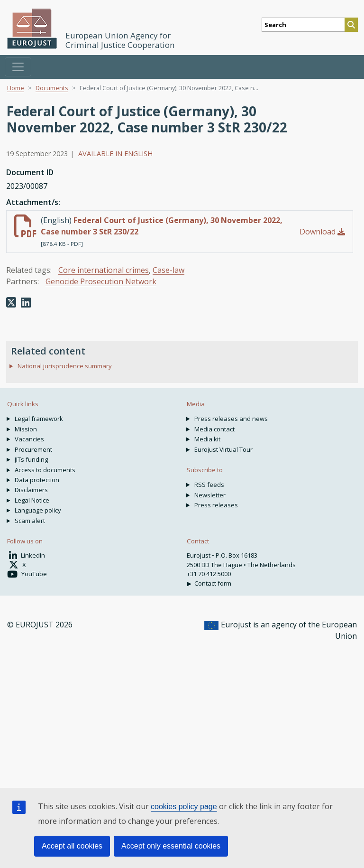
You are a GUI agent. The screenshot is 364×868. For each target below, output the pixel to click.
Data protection (37, 480)
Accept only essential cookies (171, 846)
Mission (26, 429)
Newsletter (210, 495)
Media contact (214, 429)
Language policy (38, 510)
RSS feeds (209, 485)
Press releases (216, 505)
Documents (52, 88)
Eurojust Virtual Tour (223, 449)
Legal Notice (32, 500)
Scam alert (30, 521)
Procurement (33, 449)
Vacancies (29, 439)
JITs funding (31, 459)
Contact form (213, 583)
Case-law (168, 270)
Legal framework (39, 419)
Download (322, 232)
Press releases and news (231, 419)
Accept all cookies (72, 846)
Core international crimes (104, 270)
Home (16, 88)
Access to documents (45, 470)
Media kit (207, 439)
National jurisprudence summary (65, 366)
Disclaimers (31, 490)
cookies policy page (184, 807)
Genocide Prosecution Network (101, 281)
